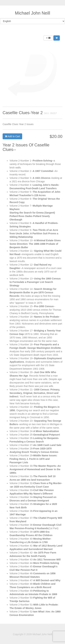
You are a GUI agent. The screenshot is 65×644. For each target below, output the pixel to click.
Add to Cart (12, 136)
